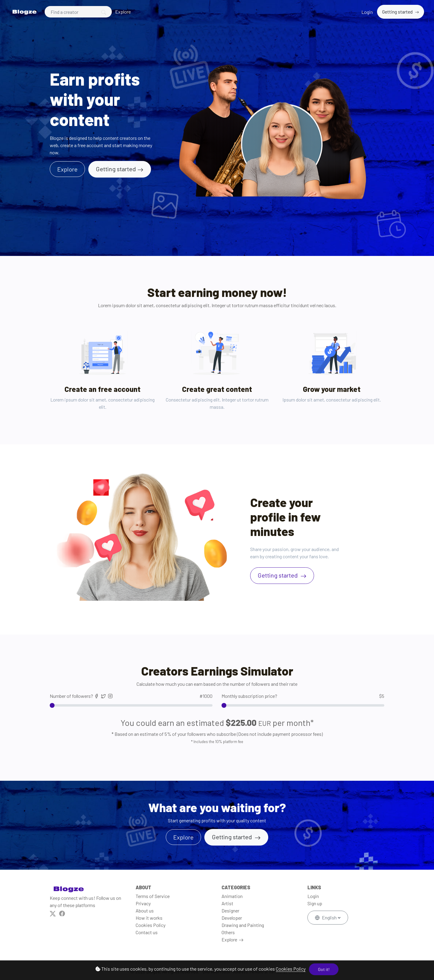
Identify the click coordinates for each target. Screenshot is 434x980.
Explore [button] (67, 169)
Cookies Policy (291, 969)
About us (145, 911)
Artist (227, 903)
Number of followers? (131, 696)
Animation (232, 896)
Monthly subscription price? (303, 696)
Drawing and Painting (243, 925)
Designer (230, 911)
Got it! (324, 969)
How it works (149, 918)
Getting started (398, 12)
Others (228, 932)
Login (367, 12)
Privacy (143, 903)
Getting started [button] (233, 837)
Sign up (315, 903)
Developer (232, 918)
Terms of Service (153, 896)
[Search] (78, 12)
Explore (123, 12)
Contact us (147, 932)
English (326, 917)
